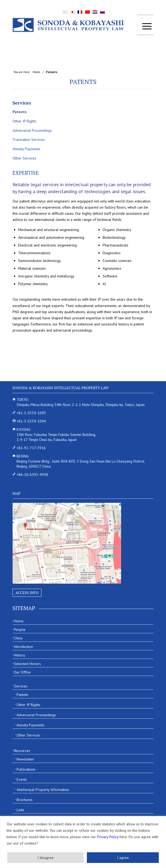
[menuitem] (144, 26)
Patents (83, 82)
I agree (123, 858)
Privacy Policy (108, 837)
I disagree (46, 858)
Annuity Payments (26, 149)
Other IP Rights (24, 121)
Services (22, 103)
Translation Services (29, 140)
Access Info (27, 593)
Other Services (24, 158)
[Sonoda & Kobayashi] (69, 25)
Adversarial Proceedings (32, 130)
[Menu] (144, 26)
